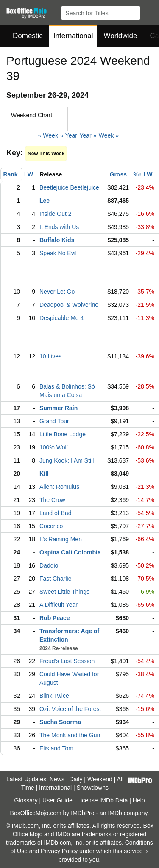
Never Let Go (57, 292)
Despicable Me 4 (61, 318)
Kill (44, 474)
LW (29, 174)
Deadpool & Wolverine (69, 305)
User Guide (57, 800)
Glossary (26, 800)
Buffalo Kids (57, 240)
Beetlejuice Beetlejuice (69, 187)
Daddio (49, 565)
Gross (118, 174)
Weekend (100, 779)
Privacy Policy (59, 851)
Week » (109, 135)
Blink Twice (54, 696)
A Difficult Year (59, 605)
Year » (88, 135)
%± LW (143, 174)
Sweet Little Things (64, 592)
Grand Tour (54, 421)
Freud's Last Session (67, 661)
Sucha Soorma (60, 722)
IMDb (115, 813)
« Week (48, 135)
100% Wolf (54, 447)
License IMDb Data (102, 800)
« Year (69, 135)
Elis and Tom (56, 748)
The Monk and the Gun (70, 735)
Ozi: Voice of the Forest (70, 709)
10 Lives (50, 356)
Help (139, 800)
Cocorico (51, 526)
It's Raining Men (61, 539)
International (73, 36)
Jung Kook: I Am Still (67, 460)
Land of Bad (56, 513)
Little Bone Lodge (63, 434)
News (57, 779)
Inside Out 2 (56, 214)
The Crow (52, 500)
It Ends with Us (59, 227)
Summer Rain (59, 408)
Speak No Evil (58, 253)
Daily (76, 779)
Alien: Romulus (59, 487)
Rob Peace (55, 618)
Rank (10, 174)
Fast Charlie (55, 579)
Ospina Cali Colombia (70, 552)
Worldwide (120, 36)
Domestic (28, 36)
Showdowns (93, 788)
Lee (45, 201)
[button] (149, 11)
